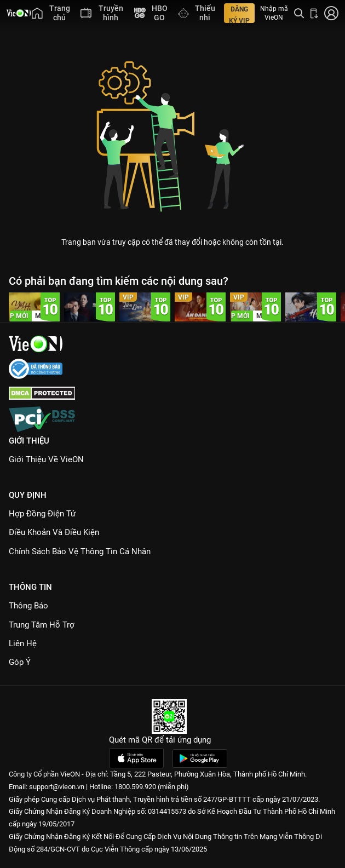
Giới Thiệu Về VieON (46, 459)
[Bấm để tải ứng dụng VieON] (314, 13)
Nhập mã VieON (274, 13)
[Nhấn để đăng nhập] (331, 13)
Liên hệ (23, 643)
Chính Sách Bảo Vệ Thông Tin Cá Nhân (80, 551)
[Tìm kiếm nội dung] (299, 13)
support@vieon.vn (57, 787)
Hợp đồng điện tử (42, 514)
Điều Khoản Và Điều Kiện (54, 532)
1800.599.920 (135, 787)
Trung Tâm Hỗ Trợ (42, 625)
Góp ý (20, 662)
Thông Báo (28, 606)
